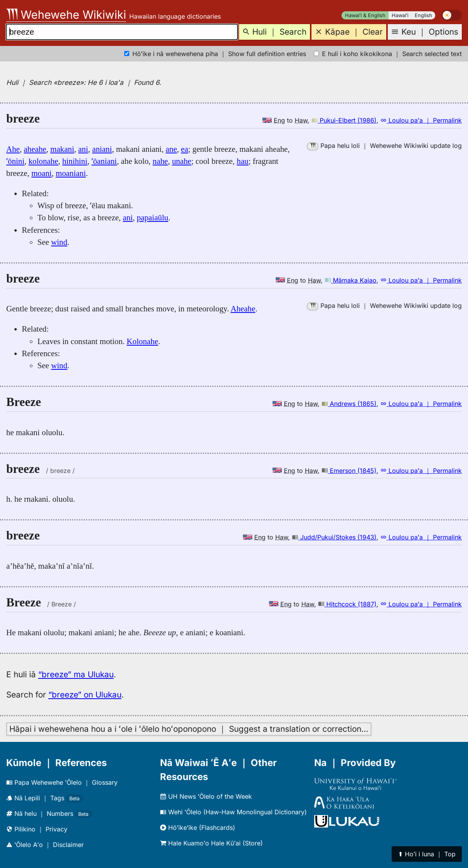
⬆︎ (427, 854)
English (423, 15)
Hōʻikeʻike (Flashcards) (198, 828)
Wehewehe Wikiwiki (66, 15)
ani (83, 149)
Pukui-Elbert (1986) (344, 120)
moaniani (71, 173)
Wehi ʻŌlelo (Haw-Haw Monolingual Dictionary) (233, 812)
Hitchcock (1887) (347, 604)
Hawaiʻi (400, 15)
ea (185, 149)
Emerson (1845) (349, 471)
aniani (102, 149)
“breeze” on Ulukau (85, 695)
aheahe (35, 149)
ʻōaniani (104, 161)
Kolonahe (142, 341)
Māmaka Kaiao (351, 280)
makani (62, 149)
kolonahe (43, 161)
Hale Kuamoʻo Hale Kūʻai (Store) (211, 843)
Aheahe (243, 308)
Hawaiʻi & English (365, 15)
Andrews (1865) (349, 404)
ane (172, 149)
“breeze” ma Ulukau (76, 674)
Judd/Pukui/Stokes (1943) (334, 537)
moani (42, 173)
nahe (160, 161)
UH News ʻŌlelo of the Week (206, 796)
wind (59, 242)
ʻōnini (15, 161)
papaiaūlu (152, 217)
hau (243, 161)
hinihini (75, 161)
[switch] (452, 15)
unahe (182, 161)
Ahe (13, 149)
